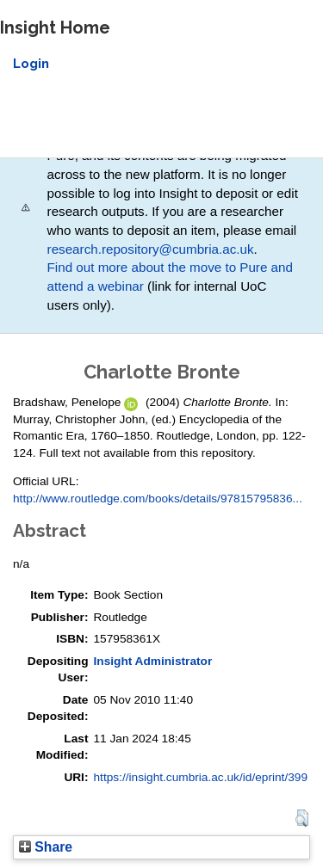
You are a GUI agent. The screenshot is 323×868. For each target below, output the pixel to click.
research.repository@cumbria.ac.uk (151, 249)
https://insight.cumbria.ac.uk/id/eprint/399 (200, 777)
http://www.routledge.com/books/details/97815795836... (158, 499)
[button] (302, 818)
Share (46, 847)
